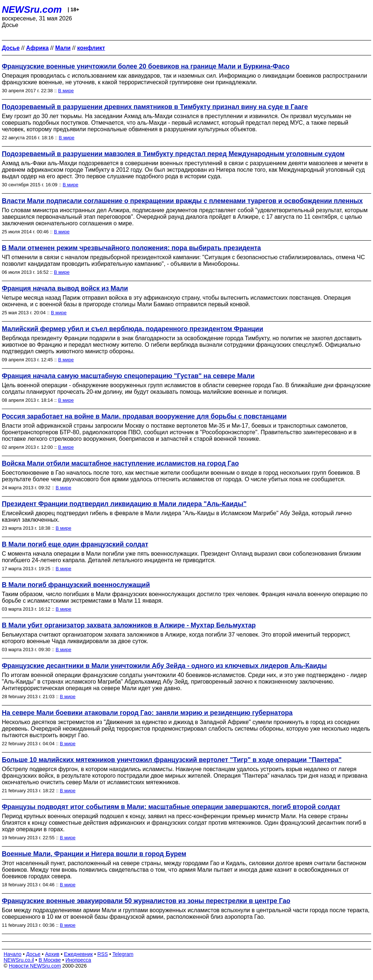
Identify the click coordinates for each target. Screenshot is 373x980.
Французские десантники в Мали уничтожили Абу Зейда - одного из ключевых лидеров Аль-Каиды (164, 666)
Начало (13, 954)
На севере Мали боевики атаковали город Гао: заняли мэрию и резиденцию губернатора (147, 713)
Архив (52, 954)
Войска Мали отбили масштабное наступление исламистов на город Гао (120, 463)
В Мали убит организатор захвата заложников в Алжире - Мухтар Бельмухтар (129, 625)
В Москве (50, 960)
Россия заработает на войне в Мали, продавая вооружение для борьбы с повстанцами (144, 416)
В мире (66, 91)
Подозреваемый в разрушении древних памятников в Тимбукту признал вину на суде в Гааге (155, 107)
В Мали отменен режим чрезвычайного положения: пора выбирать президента (131, 248)
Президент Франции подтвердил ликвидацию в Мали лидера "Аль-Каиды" (124, 504)
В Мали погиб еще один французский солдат (75, 544)
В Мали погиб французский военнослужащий (76, 585)
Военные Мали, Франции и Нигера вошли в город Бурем (94, 854)
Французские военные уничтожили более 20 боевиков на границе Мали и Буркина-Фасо (146, 66)
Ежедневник (78, 954)
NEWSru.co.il (19, 960)
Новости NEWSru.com (35, 966)
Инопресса (78, 960)
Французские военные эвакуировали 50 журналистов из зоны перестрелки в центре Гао (146, 901)
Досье (33, 954)
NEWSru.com (32, 9)
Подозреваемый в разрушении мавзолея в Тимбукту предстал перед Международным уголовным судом (173, 154)
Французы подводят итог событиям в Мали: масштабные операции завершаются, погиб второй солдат (171, 807)
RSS (103, 954)
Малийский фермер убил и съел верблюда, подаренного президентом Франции (132, 329)
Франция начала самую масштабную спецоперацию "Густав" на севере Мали (128, 376)
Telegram (123, 954)
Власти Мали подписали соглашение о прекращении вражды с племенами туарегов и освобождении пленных (182, 201)
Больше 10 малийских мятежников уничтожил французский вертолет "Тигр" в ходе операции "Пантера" (172, 760)
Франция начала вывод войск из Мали (65, 288)
